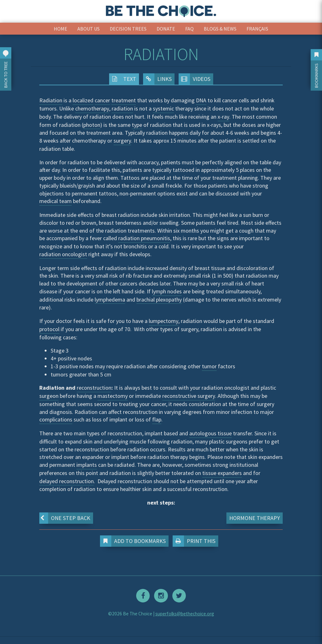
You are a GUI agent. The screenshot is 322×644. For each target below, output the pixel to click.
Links (157, 79)
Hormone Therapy (255, 518)
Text (123, 79)
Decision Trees (128, 29)
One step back (65, 518)
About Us (89, 29)
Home (61, 29)
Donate (166, 29)
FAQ (189, 29)
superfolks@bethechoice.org (185, 613)
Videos (194, 79)
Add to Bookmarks (134, 541)
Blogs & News (220, 29)
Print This (195, 541)
